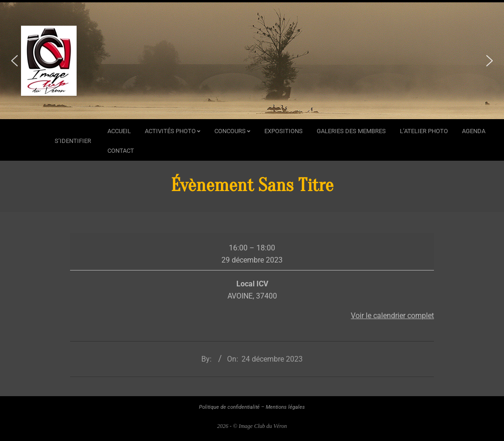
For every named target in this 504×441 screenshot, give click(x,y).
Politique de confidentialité (229, 407)
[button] (14, 61)
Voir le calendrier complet (392, 316)
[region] (252, 61)
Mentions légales (285, 407)
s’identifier (73, 141)
